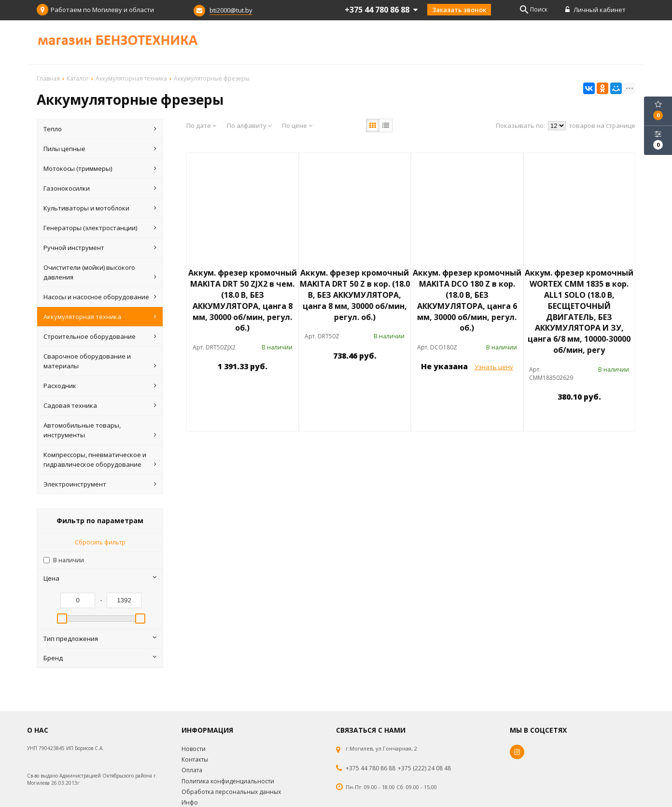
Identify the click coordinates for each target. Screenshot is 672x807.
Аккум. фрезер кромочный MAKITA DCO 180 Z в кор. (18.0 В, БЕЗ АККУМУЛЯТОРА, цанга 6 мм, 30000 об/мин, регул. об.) (467, 300)
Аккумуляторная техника (100, 317)
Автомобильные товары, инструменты (100, 430)
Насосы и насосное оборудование (100, 297)
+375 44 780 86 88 (371, 768)
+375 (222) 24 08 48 (424, 768)
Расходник (100, 386)
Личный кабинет (595, 10)
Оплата (192, 770)
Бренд (100, 658)
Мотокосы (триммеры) (100, 168)
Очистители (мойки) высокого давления (100, 272)
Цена (100, 578)
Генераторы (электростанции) (100, 228)
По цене (297, 125)
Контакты (195, 759)
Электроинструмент (100, 484)
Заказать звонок (459, 10)
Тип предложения (100, 639)
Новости (194, 749)
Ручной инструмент (100, 248)
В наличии (69, 560)
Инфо (190, 802)
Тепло (100, 129)
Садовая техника (100, 405)
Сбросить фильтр (100, 542)
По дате (201, 125)
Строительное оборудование (100, 336)
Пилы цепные (100, 149)
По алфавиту (249, 125)
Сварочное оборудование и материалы (100, 361)
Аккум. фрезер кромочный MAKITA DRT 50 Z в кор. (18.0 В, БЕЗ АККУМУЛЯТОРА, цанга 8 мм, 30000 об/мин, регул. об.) (355, 295)
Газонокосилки (100, 188)
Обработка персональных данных (231, 792)
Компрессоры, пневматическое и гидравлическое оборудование (100, 460)
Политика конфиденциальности (228, 781)
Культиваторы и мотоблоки (100, 208)
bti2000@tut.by (231, 10)
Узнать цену (494, 367)
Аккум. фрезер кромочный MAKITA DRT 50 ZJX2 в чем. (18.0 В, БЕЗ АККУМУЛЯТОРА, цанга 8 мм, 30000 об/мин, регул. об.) (243, 300)
